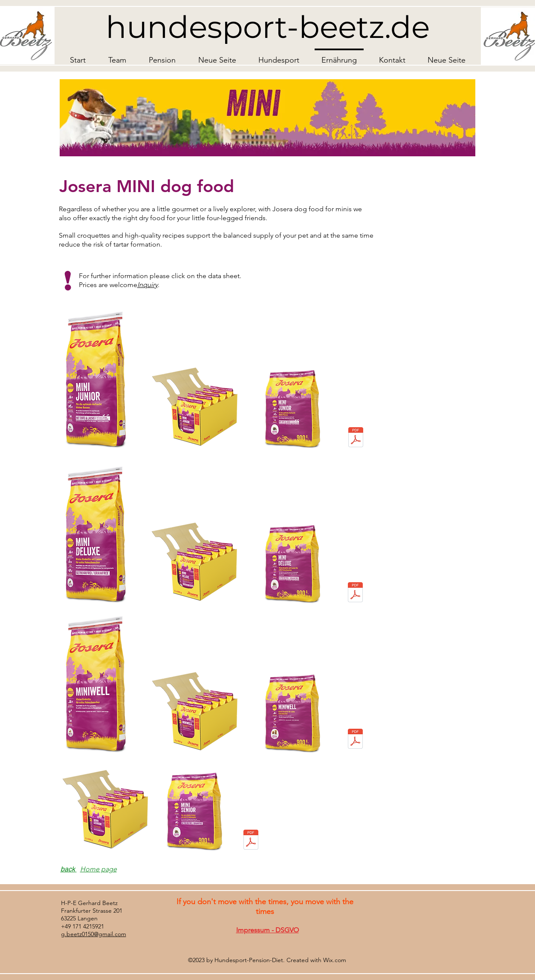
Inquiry (147, 285)
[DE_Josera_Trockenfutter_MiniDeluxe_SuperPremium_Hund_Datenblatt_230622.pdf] (355, 593)
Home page (98, 869)
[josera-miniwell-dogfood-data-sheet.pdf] (355, 740)
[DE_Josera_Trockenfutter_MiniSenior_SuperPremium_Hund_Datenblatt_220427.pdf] (251, 841)
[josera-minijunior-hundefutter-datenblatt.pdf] (356, 438)
